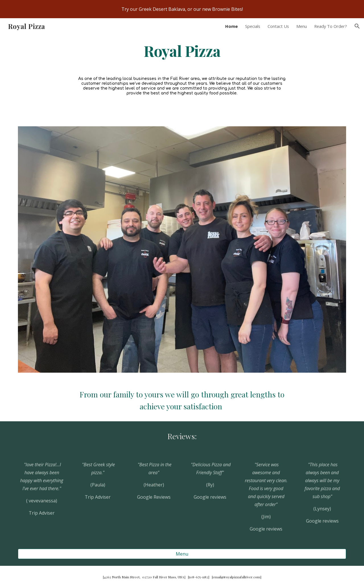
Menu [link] (302, 26)
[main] (182, 50)
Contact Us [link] (278, 26)
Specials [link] (253, 26)
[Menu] (182, 554)
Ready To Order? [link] (331, 26)
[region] (182, 9)
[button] (357, 26)
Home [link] (231, 26)
